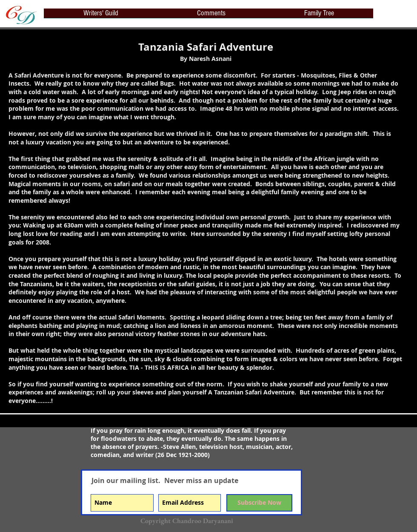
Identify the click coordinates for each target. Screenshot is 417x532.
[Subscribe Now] (259, 503)
